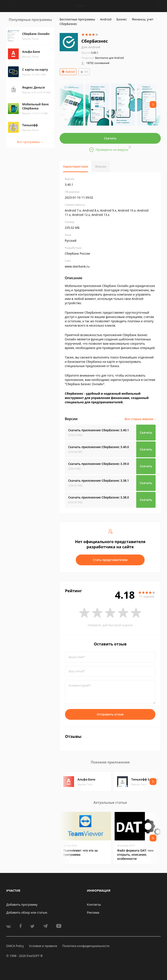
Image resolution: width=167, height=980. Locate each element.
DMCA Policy (15, 946)
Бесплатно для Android (109, 58)
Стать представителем (110, 560)
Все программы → (30, 142)
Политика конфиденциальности (86, 946)
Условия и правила (43, 946)
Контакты (94, 904)
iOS (84, 72)
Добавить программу (22, 904)
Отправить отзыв (110, 714)
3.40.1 (90, 53)
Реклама (93, 912)
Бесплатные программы (77, 19)
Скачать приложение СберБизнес (99, 430)
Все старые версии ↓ (140, 419)
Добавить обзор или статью (27, 912)
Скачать (110, 138)
